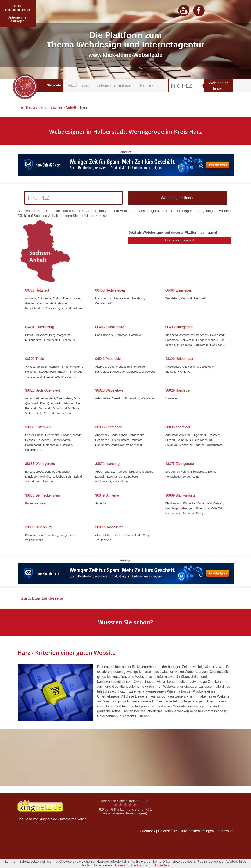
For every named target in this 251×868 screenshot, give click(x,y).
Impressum (225, 831)
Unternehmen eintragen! (179, 240)
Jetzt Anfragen (78, 85)
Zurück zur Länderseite (42, 598)
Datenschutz (167, 831)
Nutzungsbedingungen (197, 831)
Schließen (161, 865)
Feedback (148, 831)
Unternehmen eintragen (115, 85)
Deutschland (34, 107)
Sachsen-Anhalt (63, 107)
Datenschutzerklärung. (132, 865)
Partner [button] (147, 85)
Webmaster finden (218, 86)
